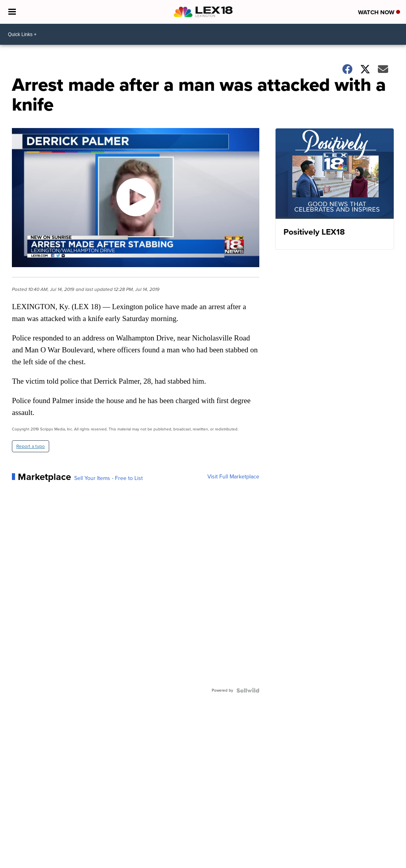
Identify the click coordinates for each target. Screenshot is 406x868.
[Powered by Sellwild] (248, 690)
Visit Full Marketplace (233, 477)
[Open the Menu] (12, 12)
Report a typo (31, 446)
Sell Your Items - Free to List (108, 478)
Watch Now (379, 12)
